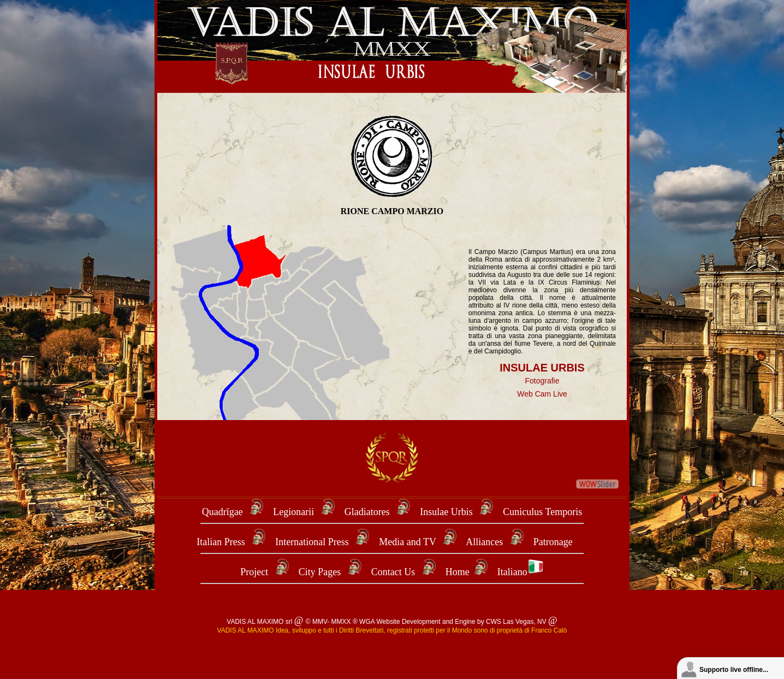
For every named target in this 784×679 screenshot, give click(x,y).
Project (254, 572)
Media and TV (407, 542)
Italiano (521, 572)
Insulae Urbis (446, 512)
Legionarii (295, 512)
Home (458, 572)
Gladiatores (367, 512)
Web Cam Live (542, 394)
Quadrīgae (224, 512)
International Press (312, 542)
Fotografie (542, 381)
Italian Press (221, 542)
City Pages (320, 572)
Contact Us (393, 572)
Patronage (553, 542)
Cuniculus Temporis (542, 512)
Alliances (485, 542)
